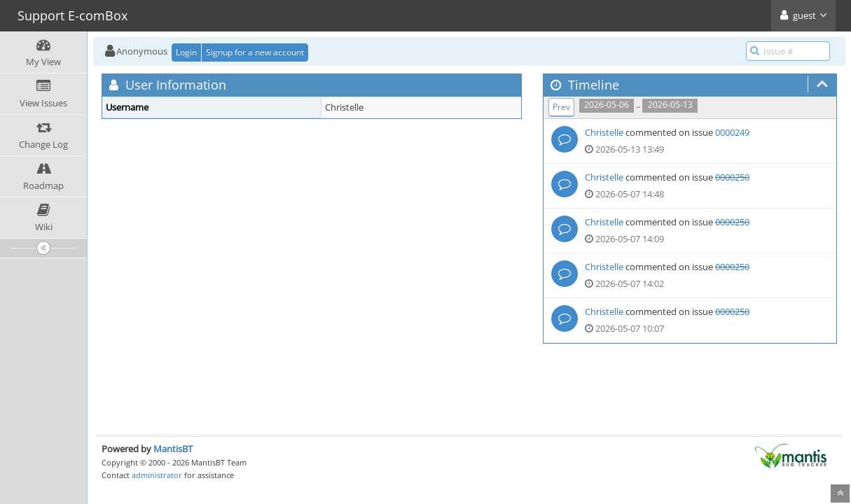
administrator (157, 475)
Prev (561, 107)
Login (186, 52)
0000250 (732, 177)
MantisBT (173, 449)
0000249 (732, 132)
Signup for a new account (255, 52)
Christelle (604, 132)
